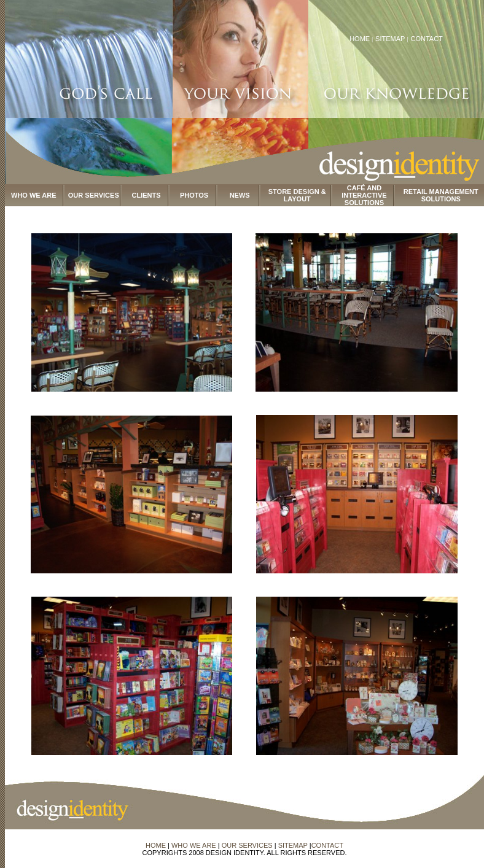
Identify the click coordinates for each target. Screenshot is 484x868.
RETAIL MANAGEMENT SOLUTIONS (441, 195)
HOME (360, 39)
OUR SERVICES (94, 195)
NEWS (240, 195)
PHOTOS (194, 195)
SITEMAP (391, 39)
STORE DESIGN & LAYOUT (297, 195)
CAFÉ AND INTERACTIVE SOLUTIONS (364, 195)
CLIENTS (146, 195)
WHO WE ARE (34, 195)
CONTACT (426, 39)
